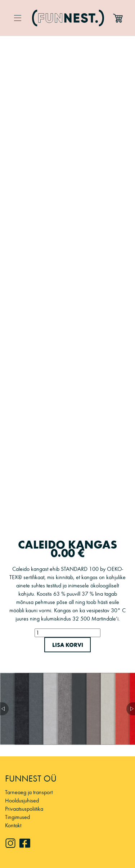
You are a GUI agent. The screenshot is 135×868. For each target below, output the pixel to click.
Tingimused (17, 817)
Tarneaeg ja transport (29, 792)
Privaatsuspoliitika (24, 809)
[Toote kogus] (67, 633)
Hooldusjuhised (22, 800)
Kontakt (13, 825)
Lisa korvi (68, 645)
